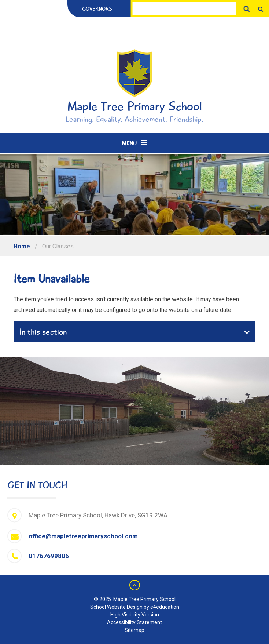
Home (22, 246)
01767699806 (49, 556)
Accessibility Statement (134, 622)
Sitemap (134, 630)
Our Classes (58, 246)
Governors (97, 9)
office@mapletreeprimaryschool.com (83, 536)
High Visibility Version (135, 615)
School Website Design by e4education (135, 607)
